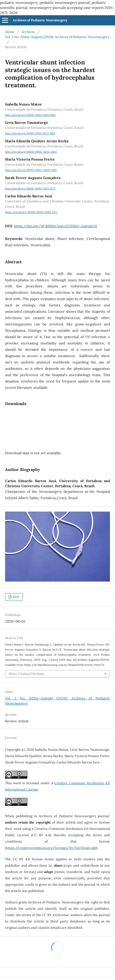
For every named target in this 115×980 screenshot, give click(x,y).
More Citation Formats (26, 674)
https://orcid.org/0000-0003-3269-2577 (31, 212)
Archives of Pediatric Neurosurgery (40, 20)
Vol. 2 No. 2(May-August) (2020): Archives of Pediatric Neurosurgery (57, 37)
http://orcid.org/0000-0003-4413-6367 (31, 115)
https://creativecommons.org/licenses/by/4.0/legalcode (51, 848)
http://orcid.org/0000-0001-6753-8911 (30, 133)
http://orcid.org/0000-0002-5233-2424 (31, 152)
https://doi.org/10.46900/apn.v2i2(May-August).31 (55, 226)
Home (10, 32)
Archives (28, 32)
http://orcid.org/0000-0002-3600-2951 (31, 170)
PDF (16, 597)
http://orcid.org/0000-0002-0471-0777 (30, 188)
